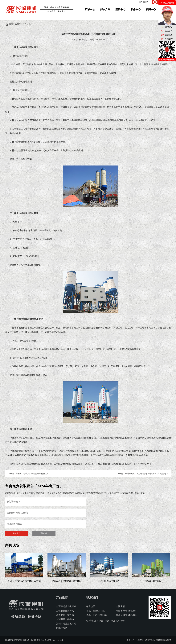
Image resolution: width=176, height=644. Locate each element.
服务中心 (136, 9)
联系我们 (167, 640)
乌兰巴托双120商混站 (109, 581)
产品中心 (90, 9)
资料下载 (149, 640)
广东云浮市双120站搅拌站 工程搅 (24, 581)
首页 (11, 24)
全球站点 (145, 2)
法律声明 (140, 640)
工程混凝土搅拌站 (65, 611)
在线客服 (158, 640)
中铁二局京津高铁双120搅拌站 (67, 581)
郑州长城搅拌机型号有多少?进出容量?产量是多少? (147, 474)
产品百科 (29, 24)
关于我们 (131, 640)
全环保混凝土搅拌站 (66, 606)
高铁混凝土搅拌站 (65, 615)
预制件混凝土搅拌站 (66, 624)
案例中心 (120, 9)
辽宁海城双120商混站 (151, 581)
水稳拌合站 (62, 628)
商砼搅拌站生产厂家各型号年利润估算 (32, 474)
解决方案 (105, 9)
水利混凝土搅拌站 (65, 619)
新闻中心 (151, 9)
